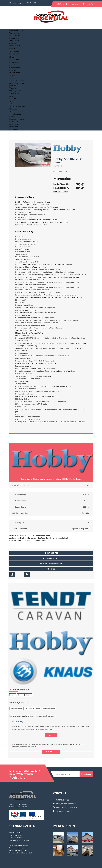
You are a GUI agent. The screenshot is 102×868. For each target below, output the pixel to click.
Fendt (12, 49)
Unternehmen (15, 88)
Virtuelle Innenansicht (51, 564)
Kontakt (13, 116)
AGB (11, 104)
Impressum (14, 122)
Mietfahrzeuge (49, 708)
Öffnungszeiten (15, 91)
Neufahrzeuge (16, 708)
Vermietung (14, 41)
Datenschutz (14, 124)
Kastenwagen (15, 38)
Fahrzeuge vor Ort (16, 30)
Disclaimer (14, 127)
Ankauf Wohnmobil (17, 83)
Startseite (61, 4)
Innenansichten (51, 553)
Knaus (12, 65)
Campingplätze (15, 114)
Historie (13, 96)
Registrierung (15, 129)
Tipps (11, 111)
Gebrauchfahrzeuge (32, 708)
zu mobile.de (51, 752)
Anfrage (51, 569)
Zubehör (13, 75)
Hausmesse (14, 109)
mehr (51, 735)
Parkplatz (88, 4)
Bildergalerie (14, 99)
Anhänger (13, 43)
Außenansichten (51, 558)
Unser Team (14, 93)
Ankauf (12, 78)
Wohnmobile (15, 35)
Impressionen (74, 4)
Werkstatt (13, 101)
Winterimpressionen (17, 106)
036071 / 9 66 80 (61, 800)
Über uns (13, 85)
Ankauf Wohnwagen (17, 80)
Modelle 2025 (15, 46)
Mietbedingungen (16, 119)
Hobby (12, 57)
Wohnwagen (14, 33)
